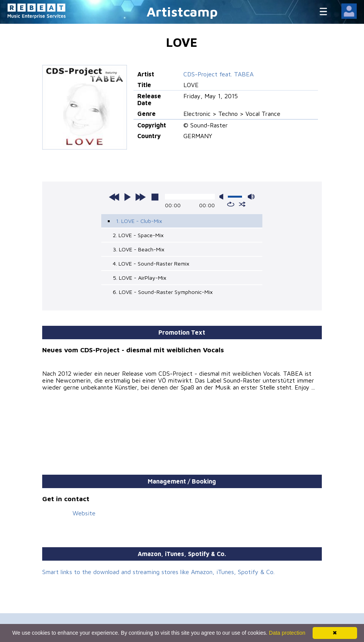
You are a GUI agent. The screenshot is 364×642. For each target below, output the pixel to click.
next (140, 197)
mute (223, 197)
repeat (231, 204)
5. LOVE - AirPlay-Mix (140, 278)
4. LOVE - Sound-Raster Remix (151, 263)
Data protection (287, 633)
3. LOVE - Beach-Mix (139, 249)
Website (84, 513)
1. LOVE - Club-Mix (139, 221)
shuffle (242, 204)
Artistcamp (182, 11)
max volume (251, 197)
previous (114, 197)
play (127, 197)
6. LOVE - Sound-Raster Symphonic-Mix (163, 292)
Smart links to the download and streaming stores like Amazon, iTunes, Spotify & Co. (158, 572)
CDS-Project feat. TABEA (218, 74)
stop (155, 197)
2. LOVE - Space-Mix (138, 235)
